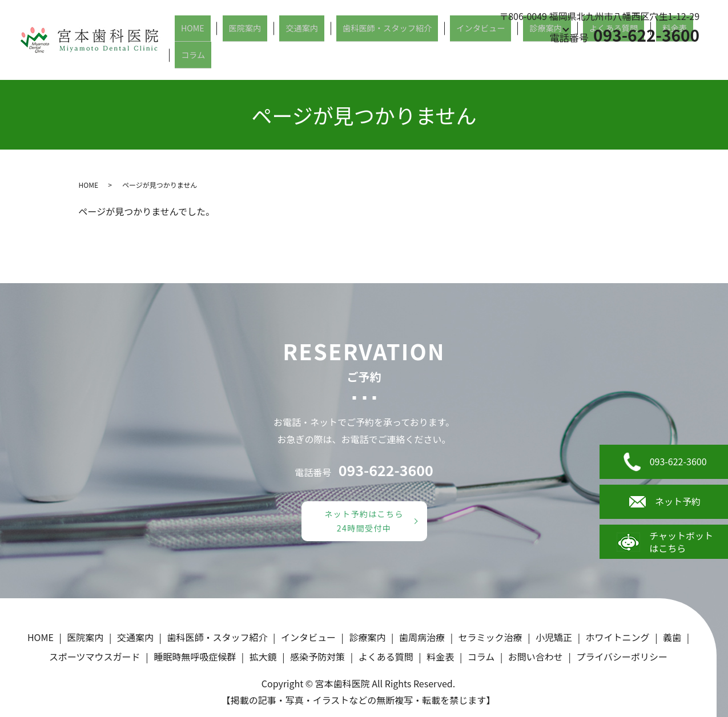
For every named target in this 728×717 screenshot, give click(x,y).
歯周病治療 (422, 637)
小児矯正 (554, 637)
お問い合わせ (536, 656)
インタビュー (490, 59)
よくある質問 (613, 59)
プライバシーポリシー (622, 656)
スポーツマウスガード (95, 656)
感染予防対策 (317, 656)
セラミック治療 (490, 637)
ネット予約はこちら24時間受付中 (364, 521)
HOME (241, 59)
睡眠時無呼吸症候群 (195, 656)
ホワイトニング (618, 637)
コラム (701, 59)
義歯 (672, 637)
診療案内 (545, 59)
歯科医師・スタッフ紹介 (405, 59)
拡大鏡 (263, 656)
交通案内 (329, 59)
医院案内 (283, 59)
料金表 (663, 59)
